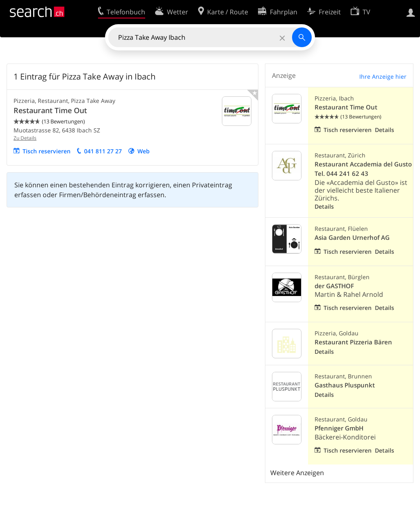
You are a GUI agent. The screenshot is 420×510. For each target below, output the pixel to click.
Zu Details (25, 138)
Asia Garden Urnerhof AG (352, 238)
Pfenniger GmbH (339, 428)
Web (144, 151)
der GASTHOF (334, 286)
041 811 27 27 (103, 151)
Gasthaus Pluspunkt (345, 385)
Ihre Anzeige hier (383, 76)
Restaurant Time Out (50, 110)
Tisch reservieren (47, 151)
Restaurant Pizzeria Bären (353, 342)
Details (385, 130)
